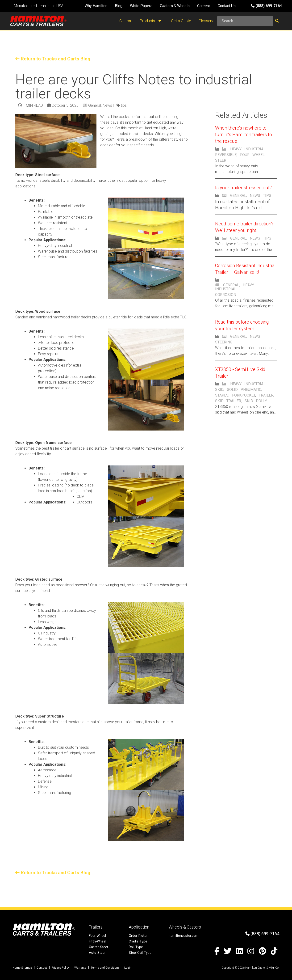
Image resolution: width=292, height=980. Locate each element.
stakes (222, 395)
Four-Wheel (97, 936)
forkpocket (244, 395)
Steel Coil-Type (140, 953)
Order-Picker (138, 936)
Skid (219, 390)
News (107, 105)
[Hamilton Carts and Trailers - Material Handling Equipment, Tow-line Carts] (38, 21)
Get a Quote (181, 21)
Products (152, 21)
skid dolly (256, 401)
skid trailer (228, 401)
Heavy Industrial (248, 149)
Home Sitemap (22, 968)
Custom (126, 21)
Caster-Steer (99, 947)
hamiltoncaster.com (184, 936)
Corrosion (226, 295)
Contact (42, 968)
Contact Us (227, 6)
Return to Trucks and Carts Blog (53, 59)
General (95, 105)
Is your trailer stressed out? (243, 188)
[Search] (245, 21)
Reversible (226, 155)
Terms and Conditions (105, 968)
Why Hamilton (96, 6)
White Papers (141, 6)
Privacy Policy (61, 968)
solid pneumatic (244, 390)
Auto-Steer (97, 953)
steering (224, 342)
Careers (204, 6)
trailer (266, 395)
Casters (166, 6)
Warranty (80, 968)
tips (124, 105)
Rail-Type (136, 947)
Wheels (183, 6)
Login (128, 968)
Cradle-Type (138, 941)
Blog (119, 6)
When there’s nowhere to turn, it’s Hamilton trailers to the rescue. (244, 135)
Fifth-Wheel (98, 941)
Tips (267, 196)
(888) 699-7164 (266, 6)
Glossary (206, 21)
